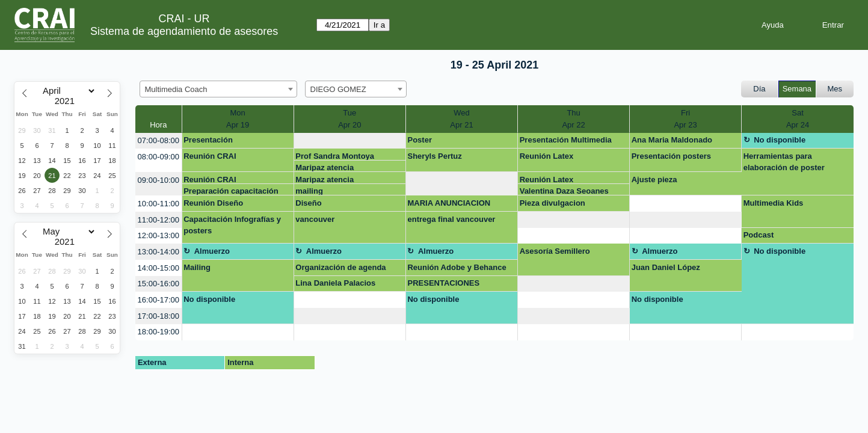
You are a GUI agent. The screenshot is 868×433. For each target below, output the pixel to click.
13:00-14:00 (159, 252)
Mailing (197, 267)
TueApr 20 (349, 119)
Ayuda (773, 25)
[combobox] (218, 89)
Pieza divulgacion (553, 203)
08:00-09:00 (159, 157)
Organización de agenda (340, 267)
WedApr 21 (461, 119)
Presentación (208, 140)
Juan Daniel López (666, 267)
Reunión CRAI (210, 156)
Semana (797, 89)
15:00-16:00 (159, 284)
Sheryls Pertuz (434, 156)
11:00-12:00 (159, 220)
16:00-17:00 (159, 300)
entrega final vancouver (451, 219)
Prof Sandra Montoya (335, 156)
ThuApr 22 (573, 119)
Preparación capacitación (231, 191)
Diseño (308, 203)
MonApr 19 (238, 119)
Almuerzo (212, 251)
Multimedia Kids (774, 203)
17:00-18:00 (159, 316)
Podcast (759, 235)
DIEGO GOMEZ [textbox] (338, 89)
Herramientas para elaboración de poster (784, 162)
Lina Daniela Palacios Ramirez (335, 285)
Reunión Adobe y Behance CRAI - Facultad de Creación (460, 269)
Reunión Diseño (213, 203)
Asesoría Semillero (555, 251)
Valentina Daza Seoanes (564, 191)
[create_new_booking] (350, 141)
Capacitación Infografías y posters (232, 225)
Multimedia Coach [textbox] (176, 89)
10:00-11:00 (159, 204)
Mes (835, 89)
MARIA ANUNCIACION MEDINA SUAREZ (449, 205)
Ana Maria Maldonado (672, 140)
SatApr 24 (798, 119)
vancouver (315, 219)
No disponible (780, 140)
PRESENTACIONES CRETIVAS (443, 285)
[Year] (67, 101)
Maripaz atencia (325, 167)
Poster (419, 140)
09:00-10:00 (159, 180)
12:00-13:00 (159, 235)
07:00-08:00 (159, 140)
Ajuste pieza (654, 180)
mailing (309, 191)
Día (759, 89)
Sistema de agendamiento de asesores (184, 31)
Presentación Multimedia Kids (566, 142)
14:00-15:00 (159, 268)
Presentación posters (671, 156)
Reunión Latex (547, 156)
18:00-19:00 (159, 332)
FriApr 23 (685, 119)
